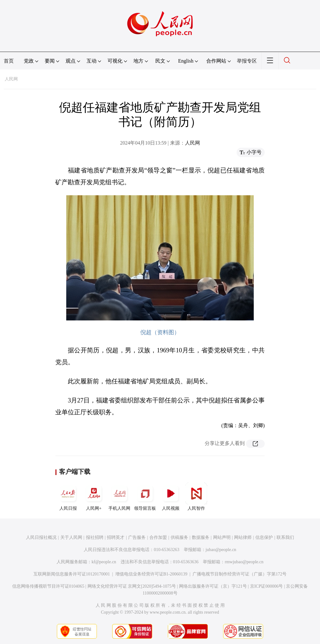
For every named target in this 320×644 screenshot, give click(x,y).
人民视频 (171, 497)
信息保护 (264, 537)
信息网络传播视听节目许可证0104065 (48, 586)
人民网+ (94, 497)
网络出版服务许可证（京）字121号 (213, 586)
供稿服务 (179, 537)
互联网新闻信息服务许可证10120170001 (72, 574)
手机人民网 (119, 497)
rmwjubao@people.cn (244, 562)
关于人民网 (71, 537)
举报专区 (247, 61)
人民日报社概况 (41, 537)
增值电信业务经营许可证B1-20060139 (151, 574)
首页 (9, 61)
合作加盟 (158, 537)
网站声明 (222, 537)
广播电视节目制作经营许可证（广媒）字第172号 (240, 574)
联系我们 (285, 537)
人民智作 (196, 497)
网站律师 (243, 537)
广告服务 (137, 537)
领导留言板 (145, 497)
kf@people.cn (104, 562)
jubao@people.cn (221, 550)
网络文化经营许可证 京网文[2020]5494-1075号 (132, 586)
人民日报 (68, 497)
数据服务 (201, 537)
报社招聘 (95, 537)
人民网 (11, 79)
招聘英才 (116, 537)
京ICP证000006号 (267, 586)
